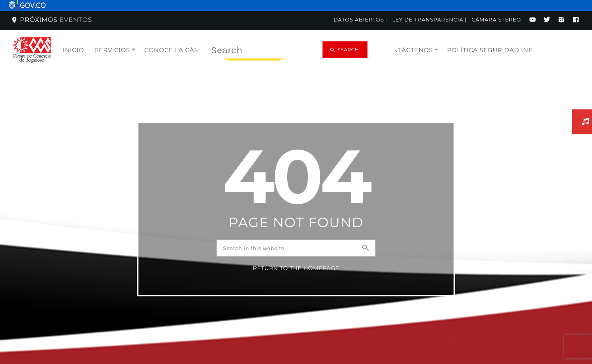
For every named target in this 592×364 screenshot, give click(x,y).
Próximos (51, 20)
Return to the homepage (296, 276)
